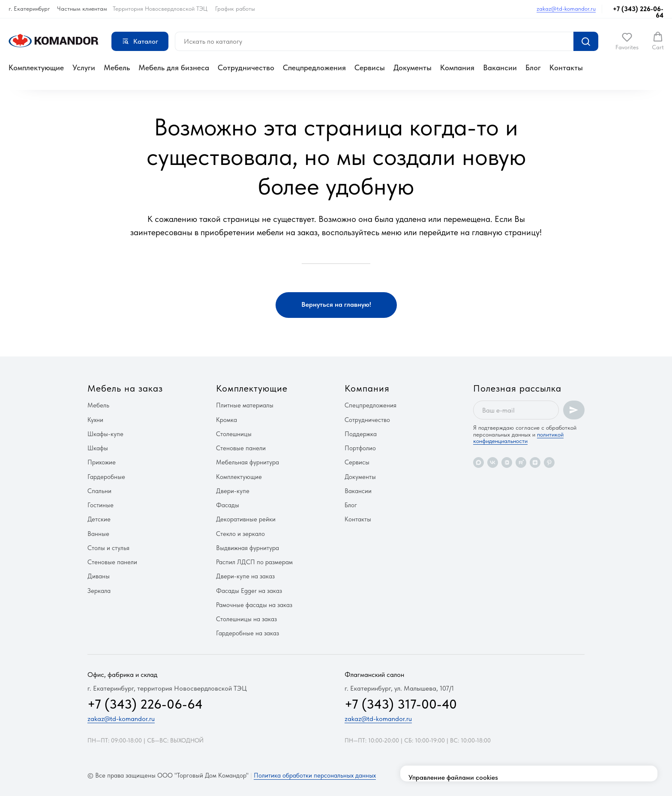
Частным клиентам (82, 9)
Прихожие (102, 462)
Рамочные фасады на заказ (254, 605)
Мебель (117, 67)
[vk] (493, 462)
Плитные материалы (245, 405)
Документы (412, 67)
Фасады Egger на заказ (249, 591)
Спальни (99, 491)
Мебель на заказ (125, 388)
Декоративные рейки (246, 519)
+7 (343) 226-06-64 (638, 12)
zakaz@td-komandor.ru (566, 9)
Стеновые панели (112, 562)
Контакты (566, 67)
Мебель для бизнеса (174, 67)
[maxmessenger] (478, 462)
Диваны (99, 576)
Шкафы (98, 448)
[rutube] (521, 462)
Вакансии (500, 67)
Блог (533, 67)
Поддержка (361, 434)
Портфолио (360, 448)
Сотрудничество (246, 67)
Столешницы (234, 434)
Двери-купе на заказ (245, 576)
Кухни (95, 420)
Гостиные (100, 505)
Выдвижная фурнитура (247, 548)
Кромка (226, 420)
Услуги (84, 67)
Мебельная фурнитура (247, 462)
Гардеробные (106, 477)
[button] (627, 41)
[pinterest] (549, 462)
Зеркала (99, 591)
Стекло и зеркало (240, 534)
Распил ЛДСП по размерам (254, 562)
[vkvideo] (507, 462)
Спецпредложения (314, 67)
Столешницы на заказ (246, 619)
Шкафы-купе (105, 434)
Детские (99, 519)
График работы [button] (235, 9)
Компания (457, 67)
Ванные (98, 534)
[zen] (535, 462)
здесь (440, 744)
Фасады (228, 505)
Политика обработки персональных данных (315, 775)
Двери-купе (233, 491)
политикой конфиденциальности (518, 438)
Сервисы (370, 67)
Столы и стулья (108, 548)
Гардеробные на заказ (247, 633)
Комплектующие (36, 67)
